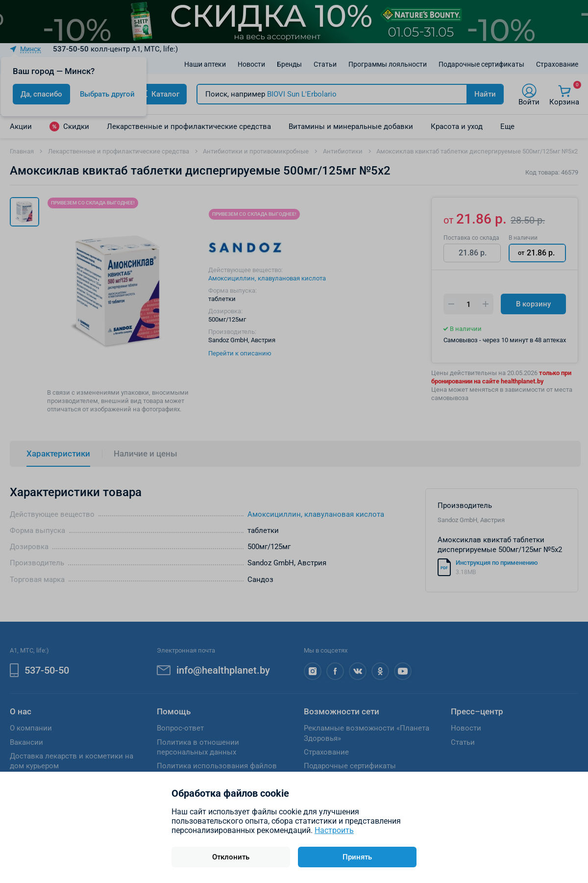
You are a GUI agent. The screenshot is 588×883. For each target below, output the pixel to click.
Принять (357, 857)
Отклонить (231, 857)
